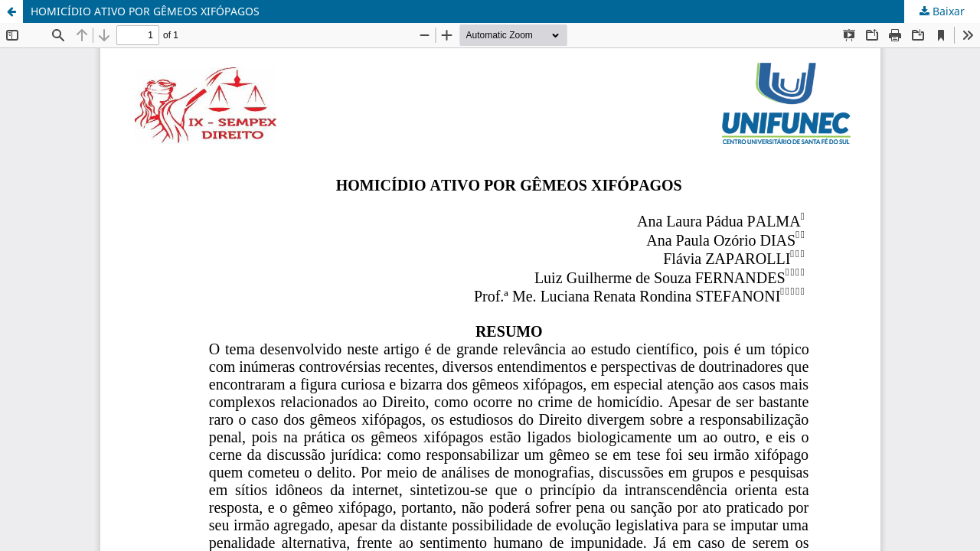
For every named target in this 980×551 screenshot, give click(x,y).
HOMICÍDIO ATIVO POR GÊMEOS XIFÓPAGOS (145, 11)
